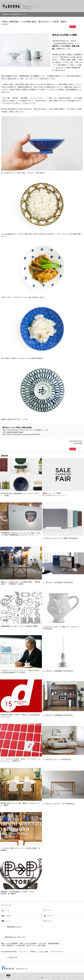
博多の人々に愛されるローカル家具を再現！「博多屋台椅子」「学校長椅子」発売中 (20, 583)
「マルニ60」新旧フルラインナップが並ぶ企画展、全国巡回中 (20, 849)
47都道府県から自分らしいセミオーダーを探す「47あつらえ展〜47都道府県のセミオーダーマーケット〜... (20, 534)
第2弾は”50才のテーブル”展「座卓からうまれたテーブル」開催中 (20, 804)
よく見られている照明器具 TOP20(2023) (58, 671)
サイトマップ (23, 952)
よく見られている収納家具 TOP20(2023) (58, 715)
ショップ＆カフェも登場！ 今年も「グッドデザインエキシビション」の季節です (20, 760)
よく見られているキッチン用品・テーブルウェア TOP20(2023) (61, 628)
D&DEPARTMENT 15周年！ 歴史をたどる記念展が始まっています (20, 716)
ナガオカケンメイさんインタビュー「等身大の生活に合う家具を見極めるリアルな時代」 (20, 671)
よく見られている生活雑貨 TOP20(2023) (58, 582)
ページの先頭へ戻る (11, 957)
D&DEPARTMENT (54, 943)
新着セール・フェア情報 (52, 493)
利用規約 (33, 952)
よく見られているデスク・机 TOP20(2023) (59, 804)
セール (49, 921)
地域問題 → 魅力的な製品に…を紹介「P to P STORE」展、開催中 (17, 893)
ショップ (8, 921)
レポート (50, 916)
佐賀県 (9, 76)
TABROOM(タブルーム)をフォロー (14, 937)
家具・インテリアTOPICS (28, 943)
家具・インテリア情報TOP (10, 943)
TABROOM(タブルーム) (14, 927)
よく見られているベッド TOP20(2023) (57, 759)
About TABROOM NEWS (9, 952)
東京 (73, 41)
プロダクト (8, 916)
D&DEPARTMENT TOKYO (64, 44)
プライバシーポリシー (57, 952)
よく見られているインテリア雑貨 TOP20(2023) (60, 538)
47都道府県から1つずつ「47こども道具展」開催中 (19, 626)
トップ (7, 910)
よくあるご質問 (43, 952)
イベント (50, 910)
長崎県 (22, 76)
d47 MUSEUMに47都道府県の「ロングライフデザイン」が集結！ (20, 494)
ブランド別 (42, 943)
